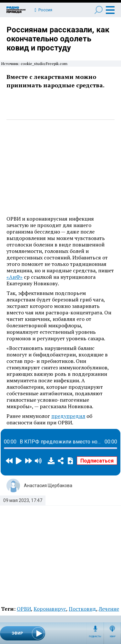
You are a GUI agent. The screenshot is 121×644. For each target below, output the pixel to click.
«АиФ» (15, 277)
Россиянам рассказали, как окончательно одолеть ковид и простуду (58, 39)
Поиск (99, 10)
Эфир (112, 637)
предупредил (68, 416)
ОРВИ (24, 609)
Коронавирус (50, 609)
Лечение (109, 609)
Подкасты (95, 637)
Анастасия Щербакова (48, 486)
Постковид (82, 609)
